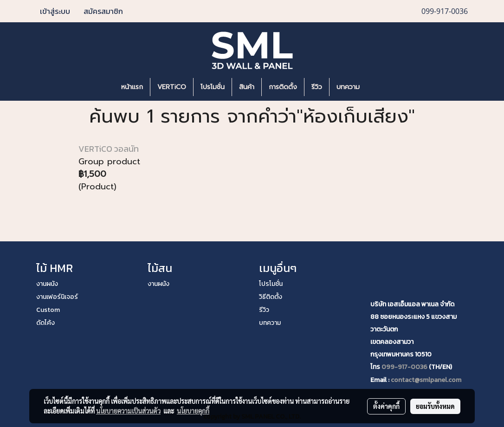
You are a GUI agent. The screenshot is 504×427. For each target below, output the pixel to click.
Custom (48, 310)
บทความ (348, 87)
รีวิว (317, 87)
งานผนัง (47, 284)
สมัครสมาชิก (103, 11)
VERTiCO (172, 87)
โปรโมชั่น (213, 87)
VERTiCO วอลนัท (109, 149)
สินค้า (247, 87)
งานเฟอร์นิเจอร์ (57, 297)
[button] (381, 87)
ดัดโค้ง (45, 323)
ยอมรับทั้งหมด (435, 406)
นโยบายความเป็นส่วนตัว (128, 411)
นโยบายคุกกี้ (193, 411)
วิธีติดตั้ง (271, 297)
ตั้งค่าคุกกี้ (386, 406)
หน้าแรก (132, 87)
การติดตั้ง (283, 87)
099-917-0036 (404, 367)
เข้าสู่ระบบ (55, 11)
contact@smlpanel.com (426, 380)
